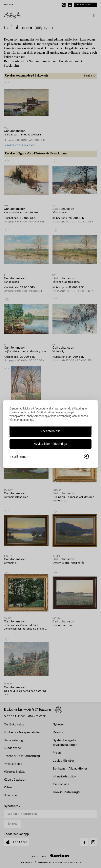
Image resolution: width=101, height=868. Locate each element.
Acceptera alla (50, 431)
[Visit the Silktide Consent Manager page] (87, 457)
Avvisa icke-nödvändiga (50, 444)
